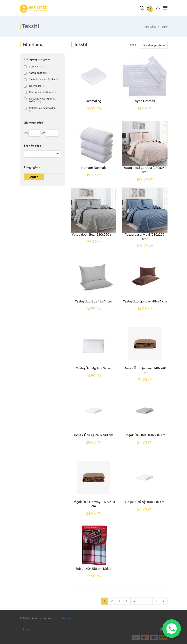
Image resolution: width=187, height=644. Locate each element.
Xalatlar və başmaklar (42, 108)
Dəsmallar (38, 86)
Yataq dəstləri (40, 73)
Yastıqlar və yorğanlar (44, 80)
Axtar (34, 177)
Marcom (67, 618)
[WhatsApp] (172, 629)
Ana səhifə (150, 27)
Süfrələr (37, 67)
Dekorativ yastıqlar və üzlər (42, 99)
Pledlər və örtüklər (42, 93)
